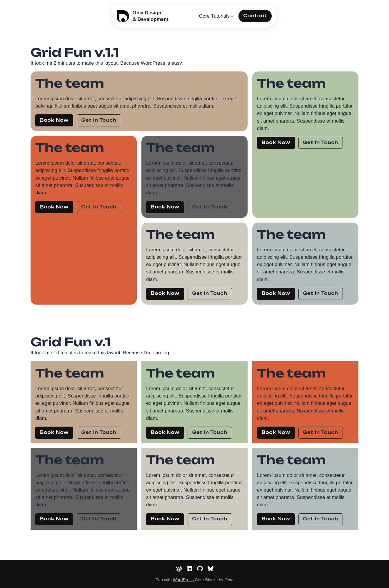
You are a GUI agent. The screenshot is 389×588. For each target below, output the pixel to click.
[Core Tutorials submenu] (232, 16)
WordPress (183, 580)
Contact (255, 16)
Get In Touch (99, 120)
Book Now (54, 120)
